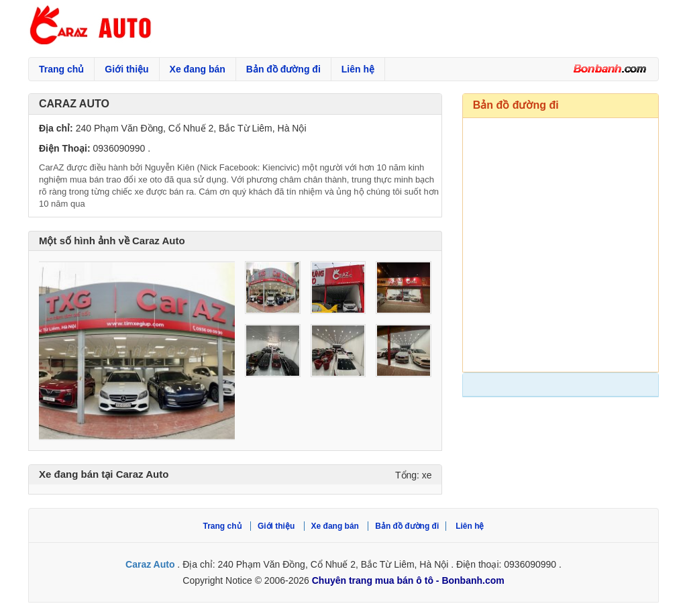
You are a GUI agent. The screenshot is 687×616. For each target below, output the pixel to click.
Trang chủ (61, 69)
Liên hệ (358, 69)
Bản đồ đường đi (283, 69)
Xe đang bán (198, 69)
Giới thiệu (126, 69)
